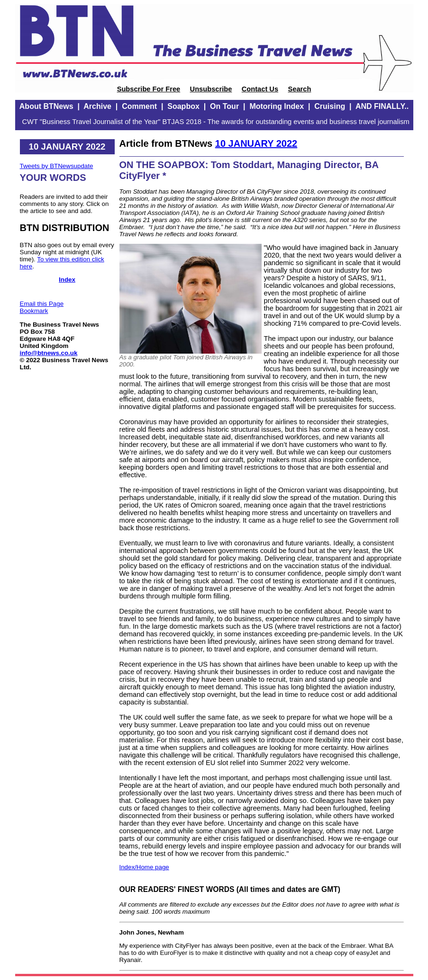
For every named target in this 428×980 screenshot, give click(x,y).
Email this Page (42, 304)
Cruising (330, 106)
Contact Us (260, 89)
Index (67, 280)
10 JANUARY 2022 (256, 143)
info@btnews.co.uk (49, 353)
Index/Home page (144, 867)
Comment (139, 106)
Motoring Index (277, 106)
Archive (97, 106)
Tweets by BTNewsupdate (57, 166)
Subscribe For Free (149, 89)
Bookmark (34, 311)
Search (299, 89)
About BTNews (46, 106)
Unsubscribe (211, 89)
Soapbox (183, 106)
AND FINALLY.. (382, 106)
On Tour (224, 106)
